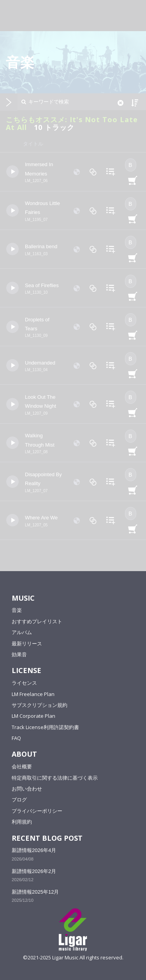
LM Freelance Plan (33, 694)
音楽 (17, 610)
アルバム (22, 632)
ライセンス (24, 683)
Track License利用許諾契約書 (45, 727)
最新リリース (27, 643)
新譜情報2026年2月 (34, 871)
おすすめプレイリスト (37, 621)
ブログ (19, 799)
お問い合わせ (27, 789)
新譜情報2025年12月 (35, 892)
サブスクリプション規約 (40, 705)
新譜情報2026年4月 (34, 850)
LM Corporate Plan (33, 716)
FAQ (16, 738)
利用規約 (22, 822)
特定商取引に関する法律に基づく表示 (55, 778)
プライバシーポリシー (37, 811)
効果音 (19, 654)
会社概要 (22, 766)
